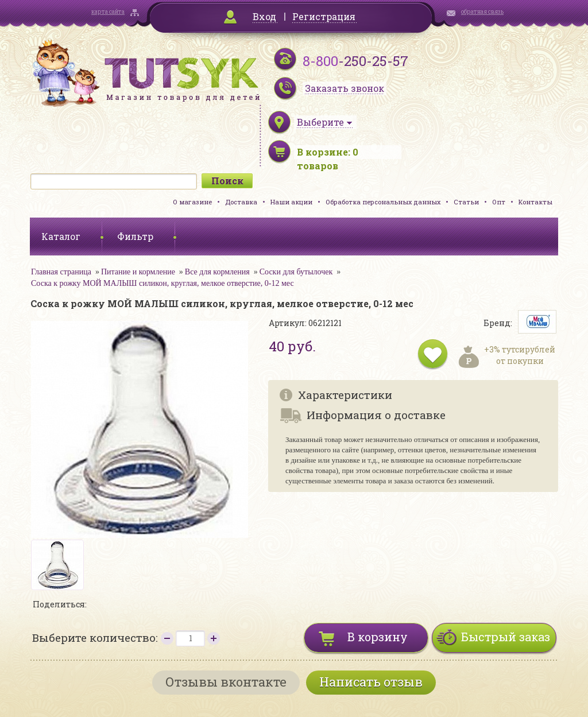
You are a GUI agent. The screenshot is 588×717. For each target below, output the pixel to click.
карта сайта (108, 12)
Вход (264, 16)
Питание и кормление (138, 272)
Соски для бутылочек (296, 272)
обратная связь (482, 12)
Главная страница (61, 272)
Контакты (535, 202)
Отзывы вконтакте (226, 682)
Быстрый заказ (506, 637)
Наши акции (291, 202)
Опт (499, 202)
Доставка (241, 202)
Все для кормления (217, 272)
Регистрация (324, 16)
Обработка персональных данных (383, 202)
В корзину (378, 637)
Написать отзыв (371, 682)
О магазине (192, 202)
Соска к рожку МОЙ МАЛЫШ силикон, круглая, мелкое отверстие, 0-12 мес (163, 283)
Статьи (466, 202)
